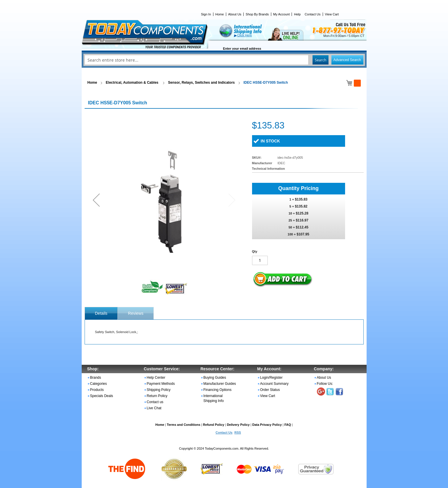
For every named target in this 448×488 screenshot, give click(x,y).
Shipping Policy (159, 390)
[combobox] (224, 60)
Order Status (270, 390)
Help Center (156, 378)
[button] (96, 200)
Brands (96, 378)
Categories (99, 384)
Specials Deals (102, 396)
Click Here (245, 35)
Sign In (206, 14)
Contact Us (313, 14)
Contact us (155, 402)
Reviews (136, 313)
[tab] (101, 313)
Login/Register (271, 378)
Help (297, 14)
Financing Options (218, 390)
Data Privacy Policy (267, 425)
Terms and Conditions (184, 425)
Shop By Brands (257, 14)
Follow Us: (325, 384)
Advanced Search (347, 60)
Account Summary (274, 384)
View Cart (332, 14)
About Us (235, 14)
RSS (238, 432)
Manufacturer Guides (220, 384)
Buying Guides (215, 378)
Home (220, 14)
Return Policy (157, 396)
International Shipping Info (214, 398)
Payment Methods (161, 384)
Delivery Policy (238, 425)
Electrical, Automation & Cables (133, 83)
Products (97, 390)
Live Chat (154, 408)
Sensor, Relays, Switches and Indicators (201, 83)
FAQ (288, 425)
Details (101, 313)
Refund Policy (214, 425)
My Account (282, 14)
